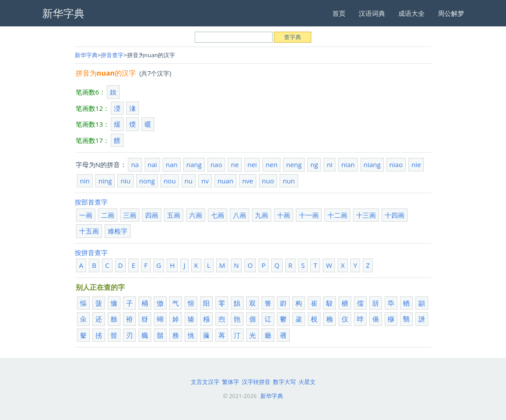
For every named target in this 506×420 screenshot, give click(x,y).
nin (85, 181)
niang (372, 164)
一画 (86, 215)
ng (314, 164)
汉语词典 (372, 13)
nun (289, 181)
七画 (218, 215)
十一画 (309, 215)
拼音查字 (112, 55)
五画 (174, 215)
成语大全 (411, 13)
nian (348, 164)
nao (217, 164)
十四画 (395, 215)
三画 (130, 215)
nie (416, 164)
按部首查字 (91, 202)
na (135, 164)
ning (105, 181)
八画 (240, 215)
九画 (262, 215)
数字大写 (284, 382)
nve (248, 181)
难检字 (118, 231)
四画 (152, 215)
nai (152, 164)
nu (189, 181)
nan (172, 164)
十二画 (337, 215)
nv (205, 181)
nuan (226, 181)
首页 (339, 13)
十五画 (89, 231)
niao (396, 164)
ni (329, 164)
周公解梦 (451, 13)
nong (147, 181)
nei (252, 164)
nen (271, 164)
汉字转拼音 (256, 382)
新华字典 (86, 55)
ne (235, 164)
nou (169, 181)
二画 (108, 215)
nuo (268, 181)
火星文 (307, 382)
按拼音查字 (91, 252)
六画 (196, 215)
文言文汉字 (205, 382)
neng (294, 164)
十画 (284, 215)
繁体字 (231, 382)
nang (194, 164)
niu (125, 181)
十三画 (366, 215)
